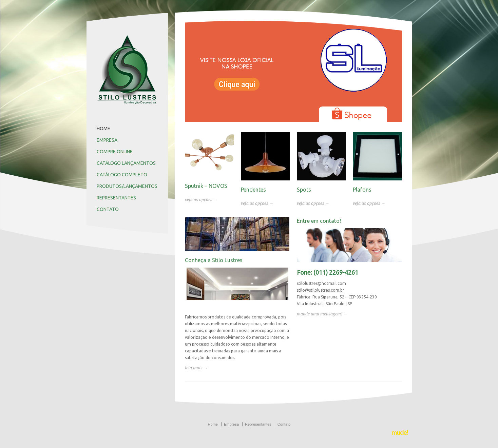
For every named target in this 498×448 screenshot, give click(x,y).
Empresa (231, 424)
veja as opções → (201, 200)
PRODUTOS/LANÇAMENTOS (127, 186)
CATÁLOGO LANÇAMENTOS (126, 163)
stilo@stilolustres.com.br (321, 290)
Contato (284, 424)
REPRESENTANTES (116, 198)
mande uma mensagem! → (322, 314)
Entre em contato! (319, 221)
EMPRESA (107, 140)
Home (213, 424)
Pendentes (253, 190)
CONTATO (108, 209)
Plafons (362, 190)
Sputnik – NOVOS (206, 186)
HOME (103, 129)
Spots (304, 190)
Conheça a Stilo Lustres (214, 260)
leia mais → (196, 368)
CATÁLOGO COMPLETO (122, 175)
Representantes (258, 424)
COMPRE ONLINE (115, 152)
